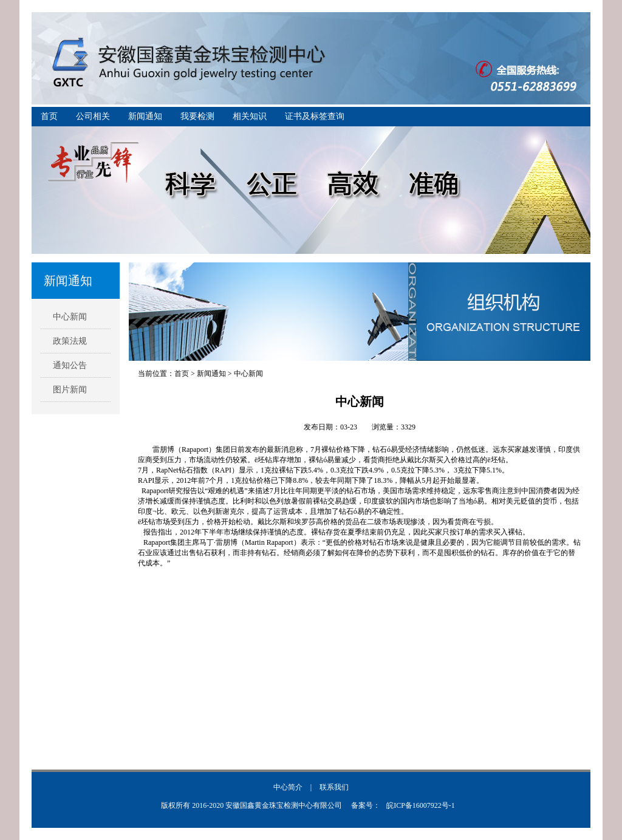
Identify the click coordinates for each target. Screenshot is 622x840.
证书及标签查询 (315, 116)
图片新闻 (70, 390)
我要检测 (197, 116)
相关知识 (250, 116)
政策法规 (70, 341)
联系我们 (334, 787)
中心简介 (288, 787)
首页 (49, 116)
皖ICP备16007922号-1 (421, 805)
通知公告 (70, 365)
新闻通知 (145, 116)
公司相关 (93, 116)
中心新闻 (70, 317)
